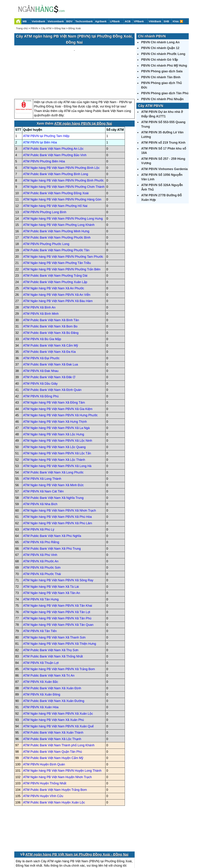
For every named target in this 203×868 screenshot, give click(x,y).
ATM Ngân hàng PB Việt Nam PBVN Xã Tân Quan (58, 592)
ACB (128, 21)
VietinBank (38, 21)
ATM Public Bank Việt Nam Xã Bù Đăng (51, 300)
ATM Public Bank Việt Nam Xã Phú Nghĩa (52, 503)
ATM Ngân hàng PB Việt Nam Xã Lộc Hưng (54, 401)
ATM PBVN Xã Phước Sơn (42, 535)
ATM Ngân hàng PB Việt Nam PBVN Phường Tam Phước (63, 223)
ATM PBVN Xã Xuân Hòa (41, 674)
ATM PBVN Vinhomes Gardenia (164, 169)
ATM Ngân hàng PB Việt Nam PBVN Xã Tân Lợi (57, 579)
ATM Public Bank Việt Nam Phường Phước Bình (57, 204)
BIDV (69, 21)
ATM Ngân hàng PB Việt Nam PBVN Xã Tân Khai (58, 573)
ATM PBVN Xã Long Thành (42, 446)
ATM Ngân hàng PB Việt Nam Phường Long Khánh (59, 192)
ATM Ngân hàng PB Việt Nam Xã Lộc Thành (54, 427)
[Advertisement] (74, 56)
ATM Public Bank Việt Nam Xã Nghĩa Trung (53, 465)
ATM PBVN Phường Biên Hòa (44, 128)
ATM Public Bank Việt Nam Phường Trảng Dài (55, 243)
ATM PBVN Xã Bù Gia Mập (42, 306)
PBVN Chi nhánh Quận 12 (160, 48)
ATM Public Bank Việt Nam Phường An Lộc (53, 116)
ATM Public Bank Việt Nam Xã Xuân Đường (54, 668)
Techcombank (84, 21)
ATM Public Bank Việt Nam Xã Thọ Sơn (51, 617)
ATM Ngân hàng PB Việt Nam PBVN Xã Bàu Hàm (58, 268)
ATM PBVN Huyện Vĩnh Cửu (43, 763)
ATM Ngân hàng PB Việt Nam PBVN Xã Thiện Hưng (60, 611)
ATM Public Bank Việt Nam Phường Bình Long (56, 141)
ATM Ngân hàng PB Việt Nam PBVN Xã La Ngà (57, 395)
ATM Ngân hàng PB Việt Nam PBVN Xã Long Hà (57, 433)
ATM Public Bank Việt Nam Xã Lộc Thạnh (52, 706)
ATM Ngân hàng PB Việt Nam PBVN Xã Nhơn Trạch (60, 477)
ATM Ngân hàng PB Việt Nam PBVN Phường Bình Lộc (61, 135)
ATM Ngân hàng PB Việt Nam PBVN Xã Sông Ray (58, 547)
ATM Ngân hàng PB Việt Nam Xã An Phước (54, 255)
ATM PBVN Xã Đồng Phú (41, 363)
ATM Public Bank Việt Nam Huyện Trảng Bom (55, 757)
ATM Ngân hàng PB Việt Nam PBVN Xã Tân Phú (57, 585)
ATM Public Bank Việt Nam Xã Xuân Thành (53, 700)
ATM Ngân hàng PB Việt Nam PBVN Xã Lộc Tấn (57, 420)
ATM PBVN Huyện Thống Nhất (45, 750)
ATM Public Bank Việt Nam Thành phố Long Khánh (59, 712)
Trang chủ (22, 28)
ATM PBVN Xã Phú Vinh (40, 522)
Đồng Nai (60, 28)
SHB (166, 21)
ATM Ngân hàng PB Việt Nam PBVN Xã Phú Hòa (58, 484)
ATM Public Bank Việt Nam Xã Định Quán (52, 357)
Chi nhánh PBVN (152, 36)
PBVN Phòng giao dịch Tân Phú (165, 93)
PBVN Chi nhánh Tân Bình (161, 77)
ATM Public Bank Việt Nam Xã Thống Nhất (53, 623)
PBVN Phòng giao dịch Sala (162, 71)
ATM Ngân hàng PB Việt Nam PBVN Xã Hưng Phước (61, 382)
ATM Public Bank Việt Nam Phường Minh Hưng (56, 198)
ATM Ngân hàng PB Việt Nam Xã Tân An (52, 560)
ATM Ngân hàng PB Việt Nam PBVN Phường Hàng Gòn (62, 166)
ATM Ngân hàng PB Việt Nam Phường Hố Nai (55, 173)
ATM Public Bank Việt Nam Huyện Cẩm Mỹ (53, 725)
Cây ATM (46, 28)
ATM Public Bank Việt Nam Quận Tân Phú (53, 718)
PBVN (34, 28)
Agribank (101, 21)
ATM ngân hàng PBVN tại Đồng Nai (83, 90)
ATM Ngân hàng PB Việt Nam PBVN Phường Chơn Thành (64, 154)
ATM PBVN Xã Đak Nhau (41, 338)
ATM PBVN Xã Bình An (39, 274)
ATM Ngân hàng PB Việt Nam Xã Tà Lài (51, 553)
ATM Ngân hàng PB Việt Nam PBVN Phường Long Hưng (63, 185)
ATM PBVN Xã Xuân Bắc (41, 649)
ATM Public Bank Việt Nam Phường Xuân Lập (55, 249)
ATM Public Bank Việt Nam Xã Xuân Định (52, 655)
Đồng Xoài (75, 28)
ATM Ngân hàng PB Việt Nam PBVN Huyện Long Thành (62, 738)
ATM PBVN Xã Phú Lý (39, 496)
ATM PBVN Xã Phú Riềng (41, 509)
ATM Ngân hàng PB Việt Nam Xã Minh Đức (53, 452)
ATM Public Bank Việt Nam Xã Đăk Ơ (49, 344)
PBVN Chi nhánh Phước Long (163, 54)
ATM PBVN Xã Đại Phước (41, 325)
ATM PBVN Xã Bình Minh (41, 281)
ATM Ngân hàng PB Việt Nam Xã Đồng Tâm (54, 369)
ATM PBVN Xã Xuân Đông (42, 661)
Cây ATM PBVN (151, 106)
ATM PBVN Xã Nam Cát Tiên (44, 458)
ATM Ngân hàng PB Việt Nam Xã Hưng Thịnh (55, 388)
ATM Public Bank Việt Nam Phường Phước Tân (56, 217)
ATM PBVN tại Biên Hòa (40, 109)
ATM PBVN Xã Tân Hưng (41, 566)
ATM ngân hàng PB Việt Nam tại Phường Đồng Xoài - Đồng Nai (77, 821)
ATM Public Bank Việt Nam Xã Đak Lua (51, 331)
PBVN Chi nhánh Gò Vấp (160, 60)
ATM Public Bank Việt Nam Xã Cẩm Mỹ (51, 312)
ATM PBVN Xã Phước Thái (42, 541)
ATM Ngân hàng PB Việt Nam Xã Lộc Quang (54, 414)
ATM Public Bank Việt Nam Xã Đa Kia (49, 319)
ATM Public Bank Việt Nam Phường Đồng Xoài (56, 160)
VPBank (139, 21)
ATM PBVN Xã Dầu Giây (40, 350)
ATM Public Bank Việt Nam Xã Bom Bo (50, 293)
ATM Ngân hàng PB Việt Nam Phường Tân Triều (57, 230)
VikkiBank (155, 21)
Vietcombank (56, 21)
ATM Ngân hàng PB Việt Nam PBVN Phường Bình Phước (64, 147)
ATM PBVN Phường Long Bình (45, 179)
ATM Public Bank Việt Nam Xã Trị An (49, 642)
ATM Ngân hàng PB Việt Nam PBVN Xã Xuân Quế (59, 693)
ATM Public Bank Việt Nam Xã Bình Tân (51, 287)
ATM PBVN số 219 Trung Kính (163, 143)
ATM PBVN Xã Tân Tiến (40, 598)
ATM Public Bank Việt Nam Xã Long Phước (53, 439)
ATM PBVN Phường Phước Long (46, 211)
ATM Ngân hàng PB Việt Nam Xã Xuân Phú (54, 687)
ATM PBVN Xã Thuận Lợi (41, 630)
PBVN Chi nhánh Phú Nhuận (162, 99)
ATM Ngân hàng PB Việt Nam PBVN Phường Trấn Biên (62, 236)
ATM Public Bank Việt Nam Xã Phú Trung (52, 515)
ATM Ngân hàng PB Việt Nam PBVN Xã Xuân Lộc (58, 680)
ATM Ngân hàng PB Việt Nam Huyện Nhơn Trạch (58, 744)
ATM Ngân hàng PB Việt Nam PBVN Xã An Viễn (57, 262)
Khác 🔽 (178, 21)
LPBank (115, 21)
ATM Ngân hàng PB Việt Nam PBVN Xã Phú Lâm (58, 490)
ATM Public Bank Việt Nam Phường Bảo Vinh (55, 122)
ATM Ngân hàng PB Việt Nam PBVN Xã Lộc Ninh (58, 408)
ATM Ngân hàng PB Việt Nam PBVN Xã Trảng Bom (59, 636)
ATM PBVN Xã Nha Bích (40, 471)
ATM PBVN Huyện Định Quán (44, 731)
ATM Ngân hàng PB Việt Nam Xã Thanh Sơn (54, 604)
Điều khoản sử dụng (127, 853)
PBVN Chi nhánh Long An (160, 42)
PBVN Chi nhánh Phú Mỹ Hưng (164, 66)
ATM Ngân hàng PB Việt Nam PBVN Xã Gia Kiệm (58, 376)
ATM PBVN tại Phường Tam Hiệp (46, 103)
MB (25, 21)
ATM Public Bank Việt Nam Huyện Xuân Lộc (54, 769)
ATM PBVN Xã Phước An (41, 528)
